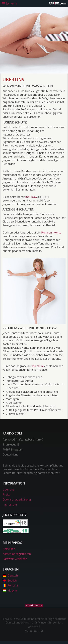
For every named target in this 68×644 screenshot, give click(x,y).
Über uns (8, 489)
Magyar (10, 590)
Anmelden (9, 549)
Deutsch (10, 575)
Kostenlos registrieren (17, 554)
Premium (38, 366)
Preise (7, 494)
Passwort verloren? (15, 559)
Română (10, 585)
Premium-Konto (51, 232)
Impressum (10, 504)
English (10, 580)
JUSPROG (31, 197)
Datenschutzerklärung (17, 499)
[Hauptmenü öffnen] (9, 4)
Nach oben (34, 605)
